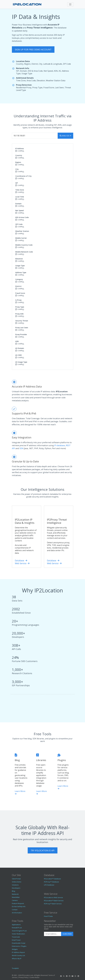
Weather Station (22, 231)
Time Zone (20, 190)
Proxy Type (20, 307)
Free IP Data (48, 916)
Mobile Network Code (24, 252)
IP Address (20, 148)
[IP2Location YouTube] (73, 976)
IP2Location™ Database (52, 879)
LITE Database (49, 885)
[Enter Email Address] (53, 934)
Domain (18, 204)
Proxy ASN (19, 314)
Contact (15, 910)
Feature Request (18, 903)
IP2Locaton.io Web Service (53, 897)
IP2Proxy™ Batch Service (53, 904)
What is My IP (17, 959)
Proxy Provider (21, 334)
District (18, 286)
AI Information (17, 913)
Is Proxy (18, 300)
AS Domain (20, 348)
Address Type (21, 272)
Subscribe (67, 934)
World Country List (18, 955)
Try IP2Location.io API (43, 850)
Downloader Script (19, 943)
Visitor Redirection (18, 934)
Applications (16, 925)
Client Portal (16, 879)
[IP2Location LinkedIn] (78, 976)
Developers (16, 888)
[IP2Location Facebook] (61, 976)
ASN (17, 341)
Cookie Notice (34, 977)
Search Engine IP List (19, 931)
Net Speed (19, 210)
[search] (65, 136)
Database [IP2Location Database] (21, 560)
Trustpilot (15, 968)
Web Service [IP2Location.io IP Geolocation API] (22, 563)
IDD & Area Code (22, 217)
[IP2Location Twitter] (64, 976)
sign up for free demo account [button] (33, 50)
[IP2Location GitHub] (70, 976)
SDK (21, 448)
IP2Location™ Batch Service (54, 901)
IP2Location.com (28, 975)
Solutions (15, 885)
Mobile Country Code (24, 245)
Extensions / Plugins (19, 946)
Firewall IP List (17, 928)
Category (19, 279)
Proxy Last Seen (22, 328)
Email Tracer (16, 940)
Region (18, 162)
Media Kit (15, 894)
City (17, 169)
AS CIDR (18, 355)
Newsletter (16, 897)
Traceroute (16, 937)
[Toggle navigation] (70, 4)
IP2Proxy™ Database (51, 882)
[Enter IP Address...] (35, 136)
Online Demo (17, 882)
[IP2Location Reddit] (67, 976)
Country (19, 155)
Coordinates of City (23, 176)
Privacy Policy (23, 977)
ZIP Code (19, 224)
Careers (15, 900)
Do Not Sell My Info (19, 906)
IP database (60, 445)
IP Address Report (18, 952)
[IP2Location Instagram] (75, 976)
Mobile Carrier (21, 238)
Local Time (20, 197)
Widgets (15, 949)
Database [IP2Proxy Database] (53, 560)
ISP (17, 183)
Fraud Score (20, 293)
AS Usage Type (21, 362)
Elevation (19, 259)
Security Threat (22, 321)
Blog (13, 891)
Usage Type (20, 266)
